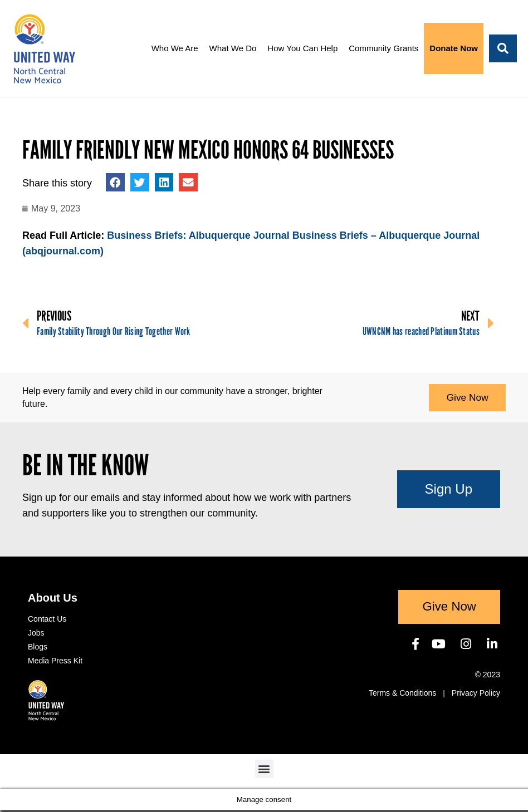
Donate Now (454, 48)
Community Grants (383, 48)
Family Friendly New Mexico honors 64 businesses (208, 150)
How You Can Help (302, 48)
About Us (53, 599)
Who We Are (175, 48)
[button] (503, 48)
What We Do (233, 48)
